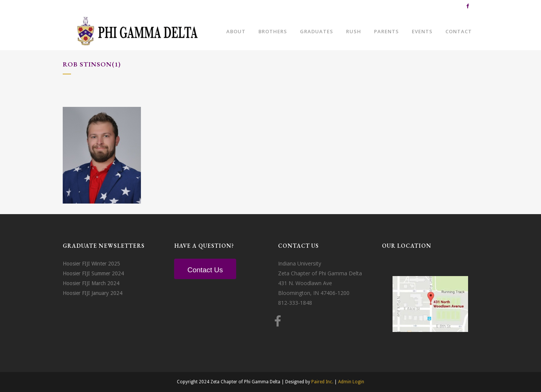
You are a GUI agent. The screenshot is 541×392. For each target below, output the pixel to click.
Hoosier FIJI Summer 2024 (93, 273)
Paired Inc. (322, 382)
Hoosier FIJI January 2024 (93, 293)
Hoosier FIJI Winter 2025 (91, 264)
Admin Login (351, 382)
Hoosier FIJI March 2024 (91, 283)
